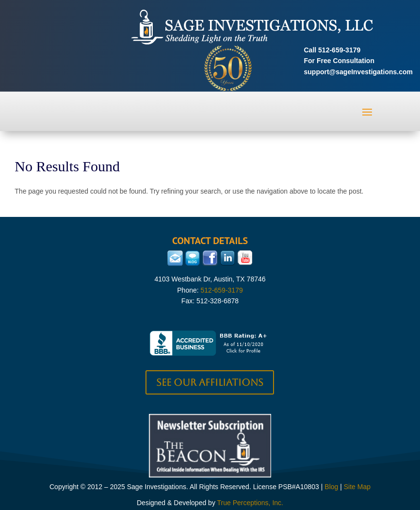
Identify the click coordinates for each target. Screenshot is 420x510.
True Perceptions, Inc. (250, 503)
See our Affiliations (210, 382)
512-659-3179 (339, 50)
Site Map (357, 487)
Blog (331, 487)
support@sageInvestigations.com (358, 72)
